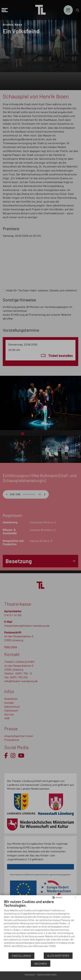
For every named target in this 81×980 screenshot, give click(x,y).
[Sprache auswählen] (53, 897)
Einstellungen (21, 956)
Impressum (30, 975)
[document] (40, 926)
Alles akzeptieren (58, 956)
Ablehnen (41, 964)
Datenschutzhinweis (47, 975)
